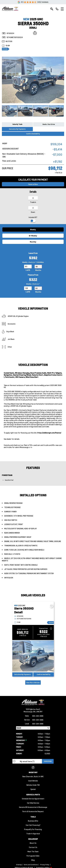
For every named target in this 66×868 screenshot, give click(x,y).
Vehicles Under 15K (33, 785)
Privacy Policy (45, 865)
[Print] (35, 33)
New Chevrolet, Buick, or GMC (33, 776)
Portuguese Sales (33, 856)
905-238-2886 (38, 716)
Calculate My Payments (17, 129)
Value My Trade (17, 124)
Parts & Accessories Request (33, 811)
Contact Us (33, 847)
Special (33, 789)
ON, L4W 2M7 (38, 712)
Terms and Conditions (31, 865)
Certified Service (33, 803)
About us (33, 843)
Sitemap (19, 865)
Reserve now (33, 184)
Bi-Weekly (33, 236)
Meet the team (33, 851)
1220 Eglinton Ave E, (33, 709)
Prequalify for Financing (33, 829)
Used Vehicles (33, 781)
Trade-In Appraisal (33, 834)
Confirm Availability (33, 134)
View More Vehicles (33, 683)
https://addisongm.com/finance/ (49, 433)
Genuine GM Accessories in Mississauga (33, 807)
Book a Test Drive (49, 124)
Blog (33, 860)
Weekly (33, 230)
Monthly (33, 242)
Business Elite (33, 821)
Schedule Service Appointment (33, 799)
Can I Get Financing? (33, 825)
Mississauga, (28, 712)
